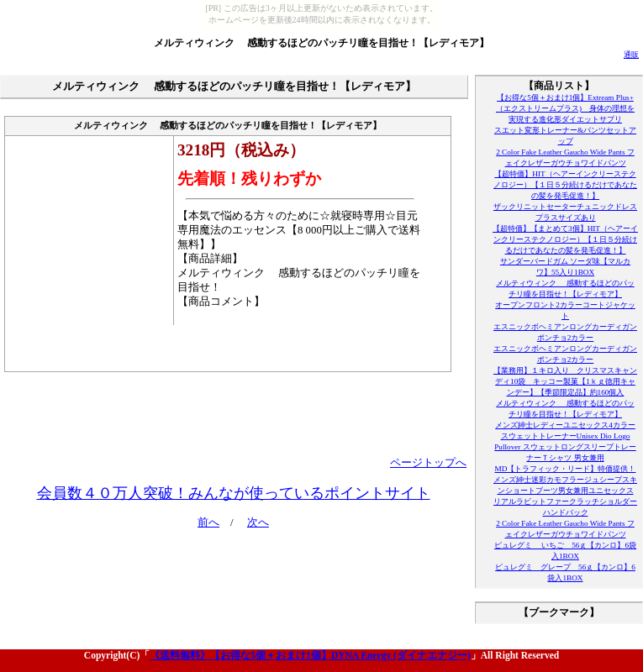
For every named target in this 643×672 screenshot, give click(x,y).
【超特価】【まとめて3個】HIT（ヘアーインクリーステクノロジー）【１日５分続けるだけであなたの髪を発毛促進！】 (565, 239)
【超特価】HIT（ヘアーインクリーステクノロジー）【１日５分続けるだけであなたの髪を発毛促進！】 (565, 185)
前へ (208, 522)
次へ (258, 522)
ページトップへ (428, 463)
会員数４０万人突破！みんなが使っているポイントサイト (234, 493)
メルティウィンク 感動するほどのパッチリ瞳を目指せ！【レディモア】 (321, 43)
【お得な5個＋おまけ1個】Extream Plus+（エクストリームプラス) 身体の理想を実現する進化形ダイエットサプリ (565, 108)
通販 (631, 55)
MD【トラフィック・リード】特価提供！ (566, 469)
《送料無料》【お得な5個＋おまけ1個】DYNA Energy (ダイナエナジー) (310, 655)
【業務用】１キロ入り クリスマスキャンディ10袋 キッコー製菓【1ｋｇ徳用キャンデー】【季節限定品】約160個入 (565, 381)
